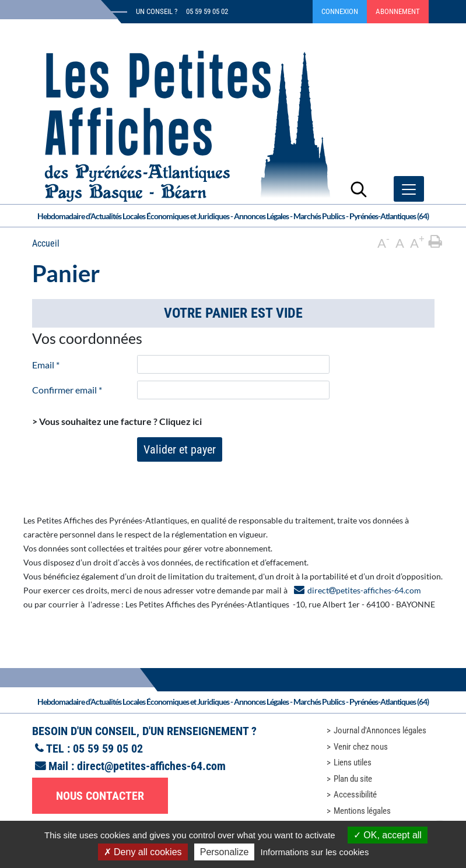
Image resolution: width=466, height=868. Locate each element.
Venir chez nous (361, 747)
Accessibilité (355, 795)
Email (46, 365)
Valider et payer (180, 449)
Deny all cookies (143, 852)
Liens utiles (353, 762)
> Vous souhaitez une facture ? (117, 421)
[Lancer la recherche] (359, 189)
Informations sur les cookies (314, 852)
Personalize (225, 852)
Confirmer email (67, 390)
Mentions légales (362, 811)
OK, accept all (388, 835)
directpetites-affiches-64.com (364, 590)
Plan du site (353, 779)
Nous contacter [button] (100, 796)
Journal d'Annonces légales (380, 730)
